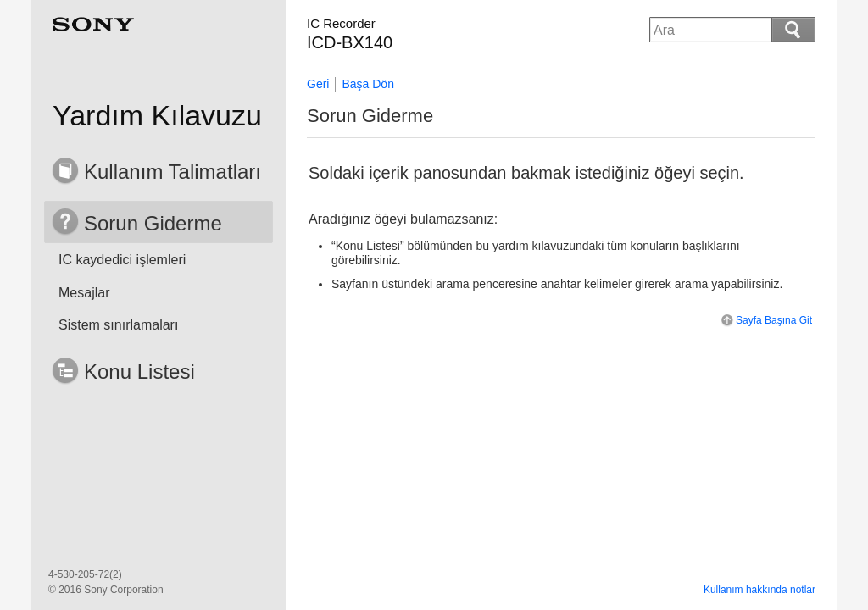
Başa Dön (367, 84)
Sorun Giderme (153, 223)
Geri (318, 84)
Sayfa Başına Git (765, 321)
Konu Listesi (139, 372)
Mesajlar (84, 293)
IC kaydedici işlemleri (122, 260)
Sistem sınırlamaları (118, 325)
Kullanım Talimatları (172, 172)
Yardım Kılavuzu (157, 115)
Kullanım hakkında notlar (759, 590)
